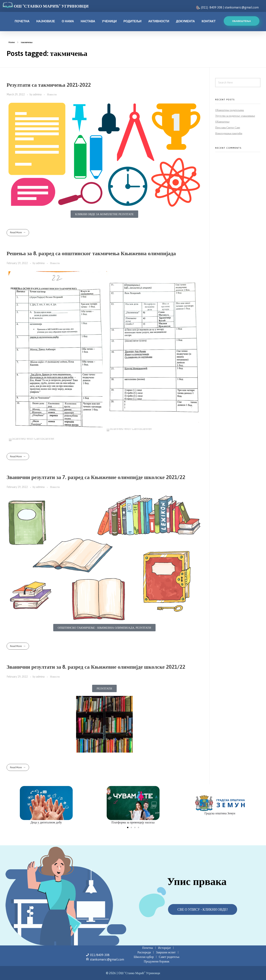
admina (38, 94)
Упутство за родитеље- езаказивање (235, 116)
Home (12, 42)
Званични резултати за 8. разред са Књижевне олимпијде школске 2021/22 (96, 667)
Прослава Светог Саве (228, 128)
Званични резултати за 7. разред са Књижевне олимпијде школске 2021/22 (96, 477)
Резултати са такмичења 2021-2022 (49, 85)
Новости (52, 94)
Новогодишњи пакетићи (229, 133)
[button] (128, 827)
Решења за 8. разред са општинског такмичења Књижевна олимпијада (91, 253)
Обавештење (222, 122)
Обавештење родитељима (230, 110)
